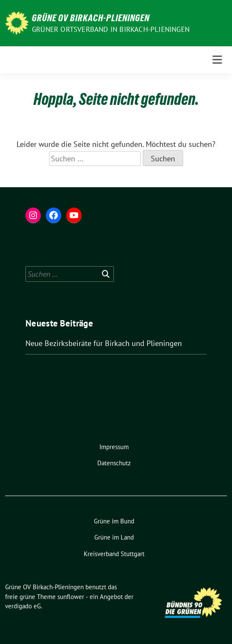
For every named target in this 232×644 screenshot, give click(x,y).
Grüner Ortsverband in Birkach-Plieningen (111, 29)
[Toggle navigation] (217, 60)
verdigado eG (23, 606)
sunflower (71, 597)
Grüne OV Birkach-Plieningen (91, 18)
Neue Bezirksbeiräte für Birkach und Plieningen (104, 343)
